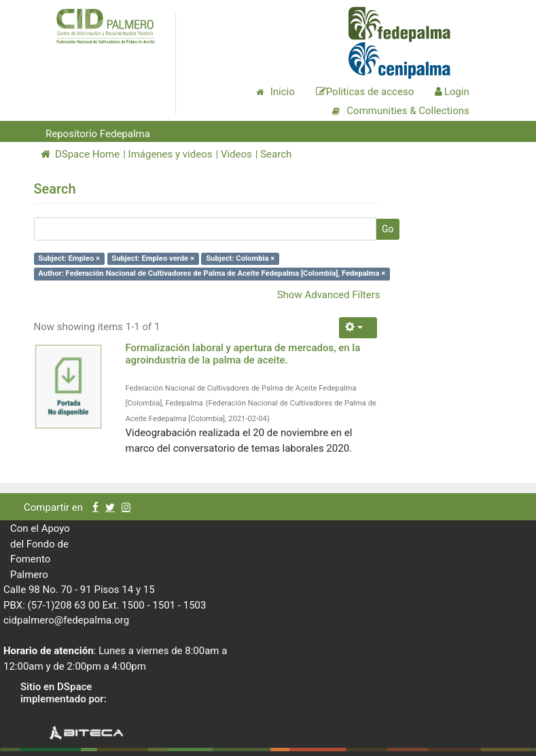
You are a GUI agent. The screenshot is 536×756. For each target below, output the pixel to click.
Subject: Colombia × (240, 258)
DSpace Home (81, 154)
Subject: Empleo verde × (153, 258)
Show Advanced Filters (329, 295)
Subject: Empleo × (69, 258)
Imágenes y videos (171, 154)
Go (388, 229)
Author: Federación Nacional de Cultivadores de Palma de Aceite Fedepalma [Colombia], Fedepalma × (212, 273)
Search (276, 154)
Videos (236, 154)
